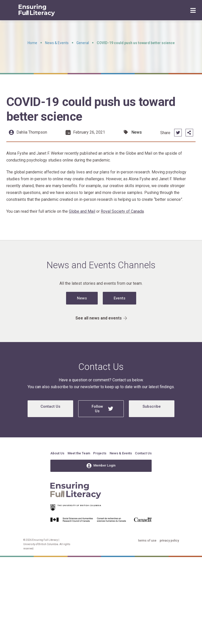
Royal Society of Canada (122, 211)
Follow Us (103, 409)
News (82, 298)
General (83, 43)
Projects (100, 453)
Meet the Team (79, 453)
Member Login (101, 466)
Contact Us (50, 406)
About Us (57, 453)
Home (32, 43)
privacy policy (169, 541)
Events (119, 298)
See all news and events (101, 318)
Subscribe (152, 406)
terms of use (147, 541)
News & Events (57, 43)
